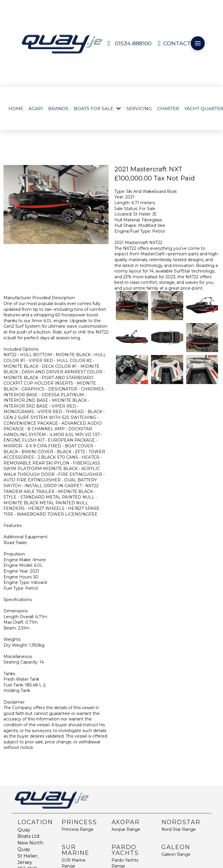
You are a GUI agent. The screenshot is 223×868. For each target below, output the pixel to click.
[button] (198, 43)
